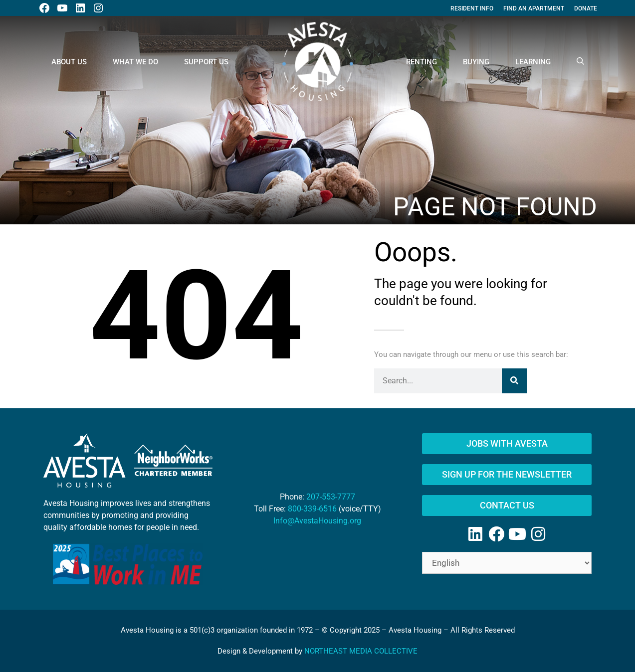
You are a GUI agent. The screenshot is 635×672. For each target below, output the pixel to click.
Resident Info (472, 8)
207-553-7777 (331, 497)
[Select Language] (507, 563)
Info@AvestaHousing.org (317, 521)
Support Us (206, 62)
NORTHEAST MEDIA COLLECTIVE (361, 651)
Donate (586, 8)
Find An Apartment (534, 8)
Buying (476, 62)
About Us (69, 62)
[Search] (514, 381)
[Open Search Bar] (580, 62)
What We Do (135, 62)
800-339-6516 (312, 509)
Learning (533, 62)
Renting (422, 62)
